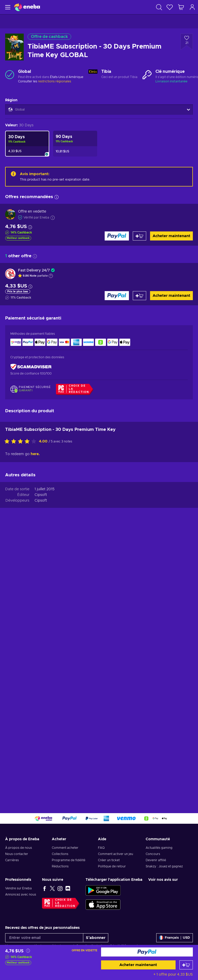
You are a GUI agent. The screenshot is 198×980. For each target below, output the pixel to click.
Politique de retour (112, 866)
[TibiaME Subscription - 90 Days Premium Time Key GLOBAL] (75, 144)
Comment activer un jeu (115, 854)
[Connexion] (192, 7)
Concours (153, 854)
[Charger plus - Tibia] (93, 74)
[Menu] (7, 7)
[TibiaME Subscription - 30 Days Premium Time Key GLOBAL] (27, 144)
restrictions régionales (55, 81)
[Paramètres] (175, 938)
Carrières (12, 860)
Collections (60, 854)
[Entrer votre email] (44, 938)
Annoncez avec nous (21, 895)
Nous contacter (17, 854)
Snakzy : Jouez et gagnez (164, 866)
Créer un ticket (109, 860)
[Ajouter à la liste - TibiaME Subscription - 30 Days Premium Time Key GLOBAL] (187, 42)
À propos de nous (19, 848)
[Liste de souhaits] (170, 7)
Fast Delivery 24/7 (34, 270)
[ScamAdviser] (31, 367)
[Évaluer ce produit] (22, 442)
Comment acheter (65, 848)
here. (35, 454)
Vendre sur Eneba (18, 888)
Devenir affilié (156, 860)
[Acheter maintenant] (147, 952)
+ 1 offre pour (173, 975)
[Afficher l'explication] (51, 276)
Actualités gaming (159, 848)
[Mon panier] (181, 7)
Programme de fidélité (69, 860)
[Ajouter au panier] (186, 965)
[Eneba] (27, 7)
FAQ (101, 848)
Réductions (60, 866)
